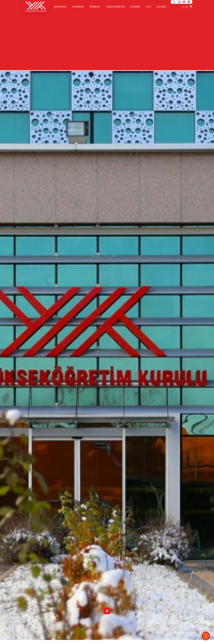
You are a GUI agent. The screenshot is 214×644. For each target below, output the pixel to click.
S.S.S (148, 7)
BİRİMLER (95, 7)
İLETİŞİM (161, 7)
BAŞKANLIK (60, 7)
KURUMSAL (78, 7)
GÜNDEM (135, 7)
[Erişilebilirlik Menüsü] (206, 636)
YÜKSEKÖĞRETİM (115, 7)
